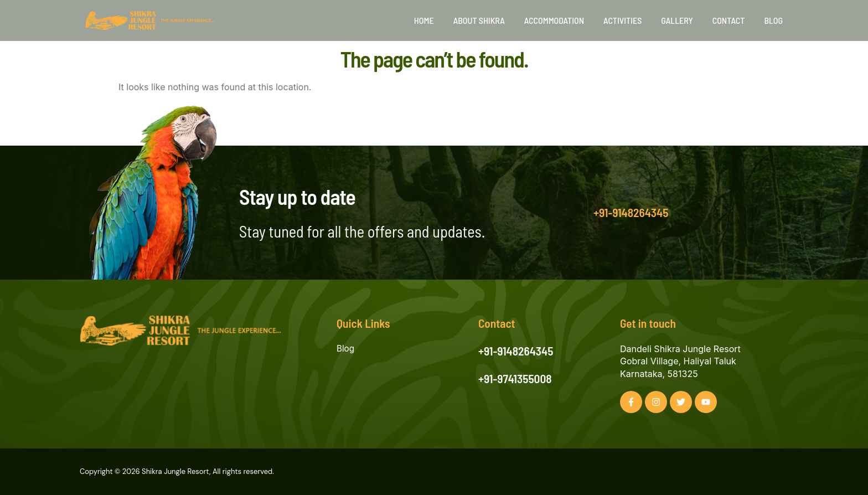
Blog (773, 20)
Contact (729, 20)
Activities (622, 20)
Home (424, 20)
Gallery (677, 20)
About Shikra (479, 20)
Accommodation (554, 20)
